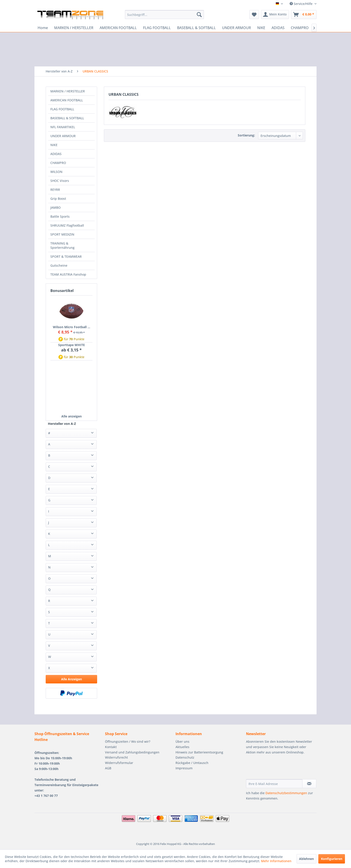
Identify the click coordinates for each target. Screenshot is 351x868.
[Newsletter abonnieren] (309, 784)
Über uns (182, 741)
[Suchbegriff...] (164, 15)
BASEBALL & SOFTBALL (67, 118)
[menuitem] (164, 15)
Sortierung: (246, 135)
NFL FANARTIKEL (63, 127)
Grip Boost (58, 199)
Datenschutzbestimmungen (286, 793)
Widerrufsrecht (116, 757)
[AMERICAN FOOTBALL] (118, 28)
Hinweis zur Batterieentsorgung (199, 752)
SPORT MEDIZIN (62, 234)
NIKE (54, 145)
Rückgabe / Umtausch (192, 763)
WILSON (56, 172)
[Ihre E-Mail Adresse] (274, 784)
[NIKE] (261, 28)
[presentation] (280, 768)
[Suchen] (199, 15)
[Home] (43, 28)
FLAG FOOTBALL (62, 109)
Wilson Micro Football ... (72, 327)
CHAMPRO (58, 163)
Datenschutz (185, 757)
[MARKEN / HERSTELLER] (74, 28)
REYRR (55, 190)
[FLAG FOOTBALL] (157, 28)
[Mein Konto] (275, 15)
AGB (108, 768)
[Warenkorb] (304, 15)
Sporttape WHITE (72, 345)
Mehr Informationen (276, 861)
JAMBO (56, 207)
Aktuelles (182, 747)
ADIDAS (56, 154)
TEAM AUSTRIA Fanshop (68, 274)
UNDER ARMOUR (63, 136)
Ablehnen (306, 859)
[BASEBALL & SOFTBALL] (196, 28)
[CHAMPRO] (300, 28)
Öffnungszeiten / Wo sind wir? (128, 741)
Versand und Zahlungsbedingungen (132, 752)
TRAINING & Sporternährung (62, 245)
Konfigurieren (332, 859)
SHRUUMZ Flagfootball (67, 225)
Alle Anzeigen (72, 679)
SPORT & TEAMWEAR (66, 256)
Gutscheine (59, 265)
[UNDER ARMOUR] (236, 28)
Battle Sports (60, 216)
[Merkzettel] (254, 15)
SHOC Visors (60, 181)
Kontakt (111, 747)
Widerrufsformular (119, 763)
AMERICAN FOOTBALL (67, 100)
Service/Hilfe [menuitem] (302, 4)
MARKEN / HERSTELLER (68, 91)
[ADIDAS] (278, 28)
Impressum (184, 768)
